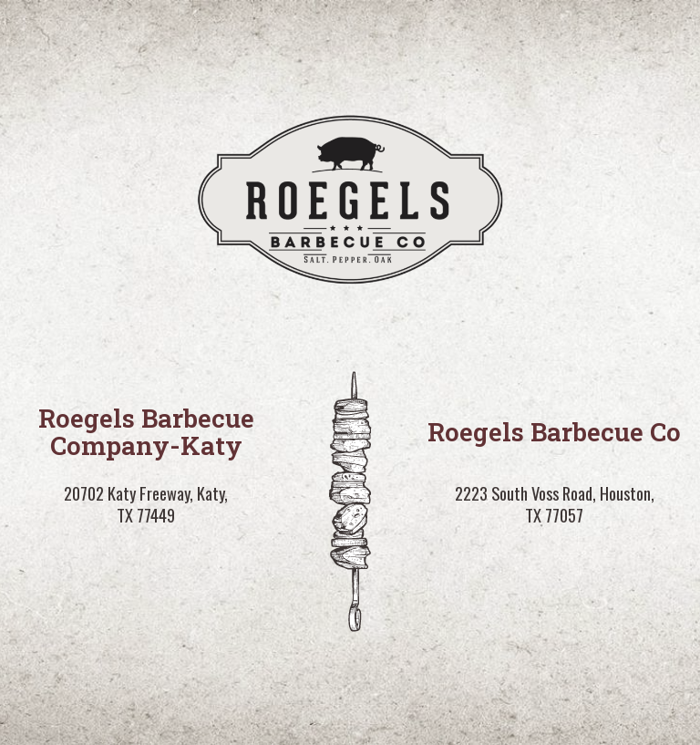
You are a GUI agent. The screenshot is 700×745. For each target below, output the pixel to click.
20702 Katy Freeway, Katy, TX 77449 (146, 504)
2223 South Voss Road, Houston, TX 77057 (555, 504)
